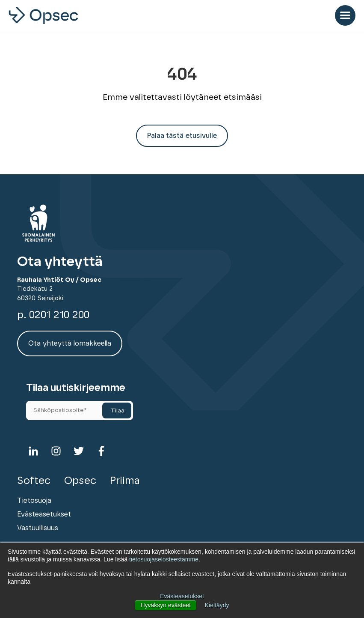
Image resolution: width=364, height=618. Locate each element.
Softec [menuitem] (34, 481)
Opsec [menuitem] (80, 481)
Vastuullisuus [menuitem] (38, 528)
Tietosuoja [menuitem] (34, 501)
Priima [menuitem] (125, 481)
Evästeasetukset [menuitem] (44, 514)
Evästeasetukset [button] (182, 596)
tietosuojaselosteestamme (164, 559)
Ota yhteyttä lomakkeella (70, 343)
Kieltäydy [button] (217, 605)
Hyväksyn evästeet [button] (166, 605)
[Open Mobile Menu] (345, 15)
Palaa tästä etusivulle (182, 136)
